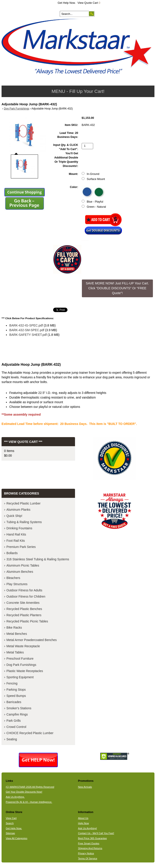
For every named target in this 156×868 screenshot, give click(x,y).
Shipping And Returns (90, 848)
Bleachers (13, 578)
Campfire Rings (17, 714)
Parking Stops (16, 690)
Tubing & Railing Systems (24, 522)
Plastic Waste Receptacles (25, 671)
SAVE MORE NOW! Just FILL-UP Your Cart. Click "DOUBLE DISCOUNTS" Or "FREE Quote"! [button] (117, 288)
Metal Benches (17, 634)
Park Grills (14, 721)
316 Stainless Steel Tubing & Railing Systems (38, 559)
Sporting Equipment (20, 677)
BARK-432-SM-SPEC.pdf (27, 330)
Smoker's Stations (19, 708)
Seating (12, 739)
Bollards (12, 553)
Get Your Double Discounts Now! (24, 792)
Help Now (83, 823)
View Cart (11, 818)
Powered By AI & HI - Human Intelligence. (29, 802)
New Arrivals (85, 787)
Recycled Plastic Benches (24, 609)
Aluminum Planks (18, 510)
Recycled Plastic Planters (24, 615)
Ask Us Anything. (15, 797)
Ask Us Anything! (87, 828)
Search (10, 823)
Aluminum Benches (20, 572)
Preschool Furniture (20, 659)
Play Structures (17, 584)
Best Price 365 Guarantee (92, 838)
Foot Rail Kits (16, 541)
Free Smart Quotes (89, 843)
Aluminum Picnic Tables (23, 565)
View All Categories (16, 838)
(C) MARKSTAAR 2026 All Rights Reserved (30, 787)
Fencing (12, 683)
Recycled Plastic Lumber (23, 503)
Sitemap (10, 833)
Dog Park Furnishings (17, 109)
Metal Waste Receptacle (23, 646)
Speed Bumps (16, 696)
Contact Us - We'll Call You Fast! (96, 833)
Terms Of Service (88, 858)
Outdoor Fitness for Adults (24, 590)
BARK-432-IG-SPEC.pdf (26, 325)
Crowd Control (16, 727)
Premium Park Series (21, 547)
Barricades (14, 702)
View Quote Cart (89, 3)
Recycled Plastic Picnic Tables (27, 621)
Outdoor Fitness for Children (26, 596)
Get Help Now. (67, 3)
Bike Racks (14, 628)
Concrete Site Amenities (23, 603)
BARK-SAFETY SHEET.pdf (28, 335)
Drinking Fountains (19, 528)
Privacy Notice (86, 853)
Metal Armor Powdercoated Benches (32, 640)
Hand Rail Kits (16, 534)
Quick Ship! (14, 516)
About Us (83, 818)
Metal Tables (15, 652)
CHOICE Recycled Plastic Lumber (30, 733)
